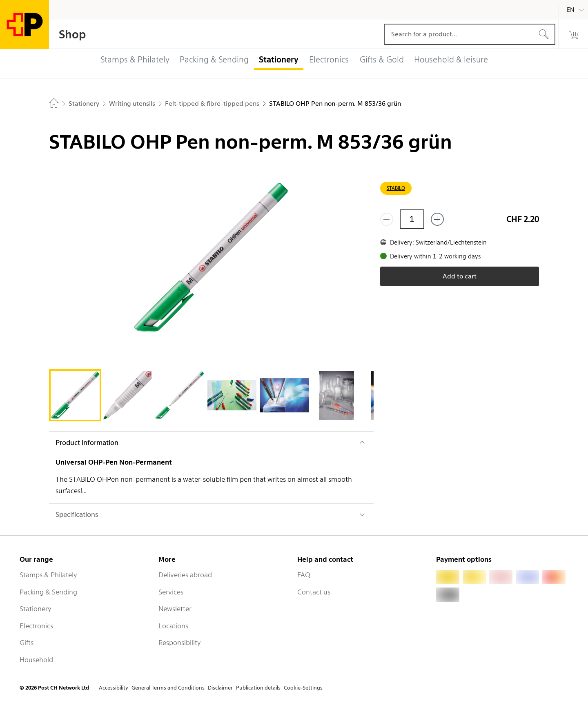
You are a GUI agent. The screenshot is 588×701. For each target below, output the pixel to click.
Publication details (258, 688)
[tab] (75, 395)
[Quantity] (412, 219)
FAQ (304, 575)
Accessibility (114, 688)
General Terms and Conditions (168, 688)
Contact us (314, 592)
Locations (173, 626)
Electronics (36, 626)
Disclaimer (220, 688)
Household (36, 660)
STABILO (396, 188)
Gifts (27, 643)
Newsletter (175, 609)
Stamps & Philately (48, 575)
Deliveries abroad (185, 575)
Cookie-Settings (303, 688)
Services (171, 592)
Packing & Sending (48, 592)
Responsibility (180, 643)
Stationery (36, 609)
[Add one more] (437, 219)
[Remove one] (387, 219)
